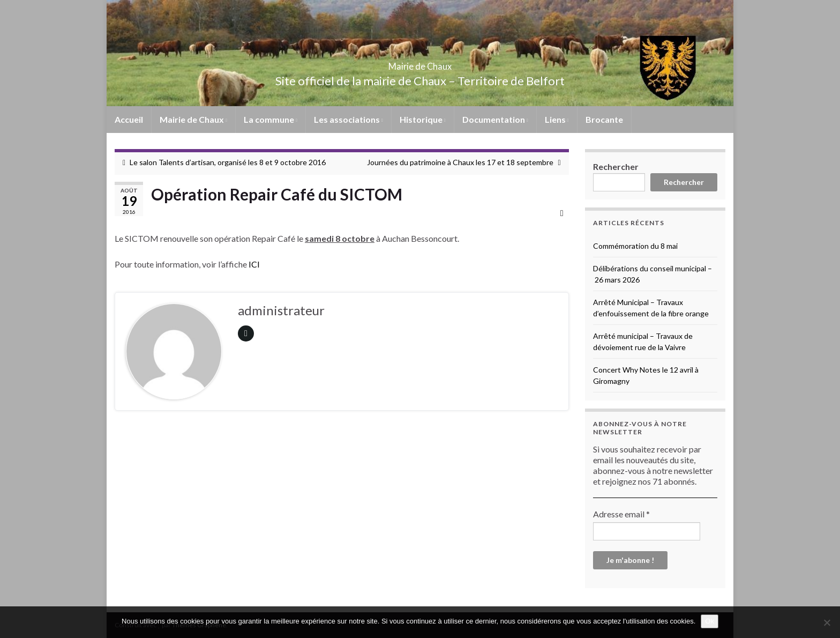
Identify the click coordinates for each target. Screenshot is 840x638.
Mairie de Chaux (420, 63)
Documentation (495, 119)
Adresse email (621, 514)
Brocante (604, 119)
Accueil (129, 119)
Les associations (348, 119)
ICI (254, 264)
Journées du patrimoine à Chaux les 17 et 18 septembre (460, 162)
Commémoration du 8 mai (635, 246)
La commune (271, 119)
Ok (710, 621)
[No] (827, 622)
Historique (423, 119)
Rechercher (616, 166)
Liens (557, 119)
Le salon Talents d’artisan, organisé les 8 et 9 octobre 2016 (228, 162)
